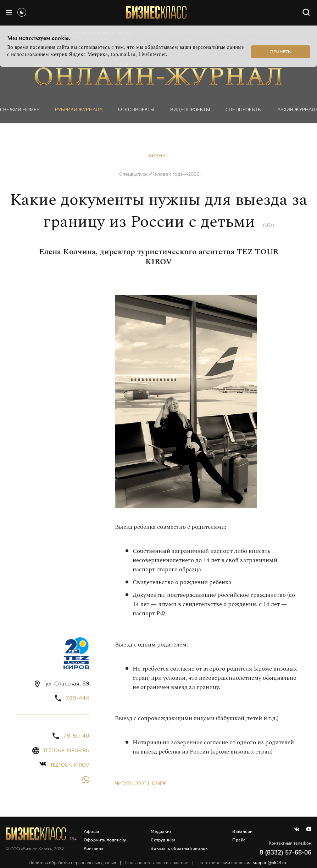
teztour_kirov (70, 765)
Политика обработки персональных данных (72, 863)
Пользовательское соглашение (157, 863)
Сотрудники (163, 840)
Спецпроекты (244, 110)
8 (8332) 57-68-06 (285, 853)
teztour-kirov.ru (66, 751)
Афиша (91, 831)
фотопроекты (136, 110)
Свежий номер (20, 110)
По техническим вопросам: (242, 863)
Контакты (94, 849)
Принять (280, 52)
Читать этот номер (140, 783)
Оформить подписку (105, 840)
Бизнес (158, 156)
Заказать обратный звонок (179, 849)
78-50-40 (76, 736)
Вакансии (242, 831)
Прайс (239, 840)
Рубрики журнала (79, 110)
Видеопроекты (190, 110)
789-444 (77, 698)
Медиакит (161, 831)
